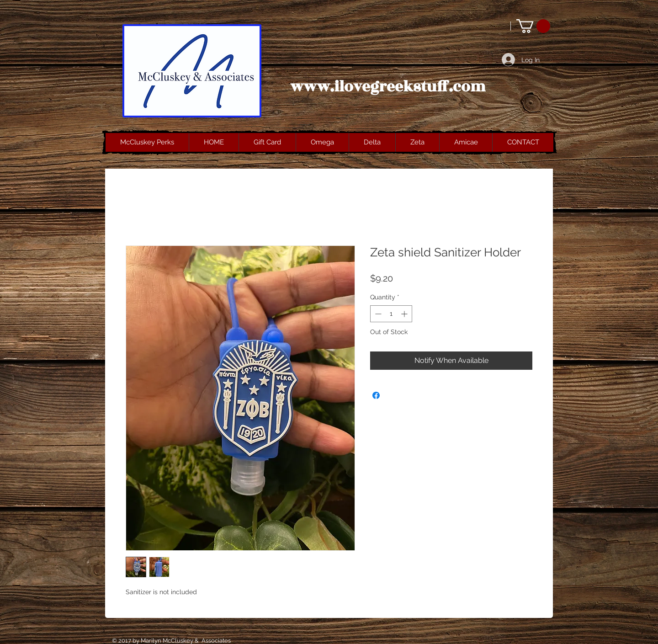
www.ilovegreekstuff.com (388, 87)
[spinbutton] (391, 314)
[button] (533, 26)
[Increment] (405, 314)
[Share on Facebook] (376, 395)
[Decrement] (377, 314)
